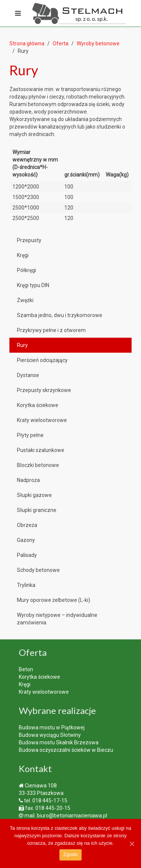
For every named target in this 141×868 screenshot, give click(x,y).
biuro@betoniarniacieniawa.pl (72, 816)
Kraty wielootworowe (42, 420)
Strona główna (27, 43)
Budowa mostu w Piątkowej (52, 727)
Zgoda (70, 854)
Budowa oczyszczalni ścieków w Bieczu (66, 750)
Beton (26, 669)
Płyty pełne (30, 435)
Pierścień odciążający (42, 360)
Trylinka (26, 585)
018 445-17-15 (50, 801)
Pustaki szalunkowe (41, 450)
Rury (22, 345)
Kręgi (23, 255)
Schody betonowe (38, 570)
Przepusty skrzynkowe (44, 390)
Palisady (27, 555)
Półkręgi (27, 270)
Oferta (61, 43)
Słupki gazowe (34, 495)
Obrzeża (27, 525)
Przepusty (29, 240)
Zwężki (25, 300)
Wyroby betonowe (98, 43)
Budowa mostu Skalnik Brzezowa (59, 742)
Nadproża (28, 480)
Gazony (26, 540)
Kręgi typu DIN (33, 285)
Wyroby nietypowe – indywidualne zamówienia (57, 619)
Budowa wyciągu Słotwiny (50, 735)
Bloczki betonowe (38, 465)
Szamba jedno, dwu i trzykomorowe (60, 315)
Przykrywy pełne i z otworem (51, 330)
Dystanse (28, 375)
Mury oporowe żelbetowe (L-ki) (54, 600)
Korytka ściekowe (38, 405)
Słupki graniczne (37, 510)
